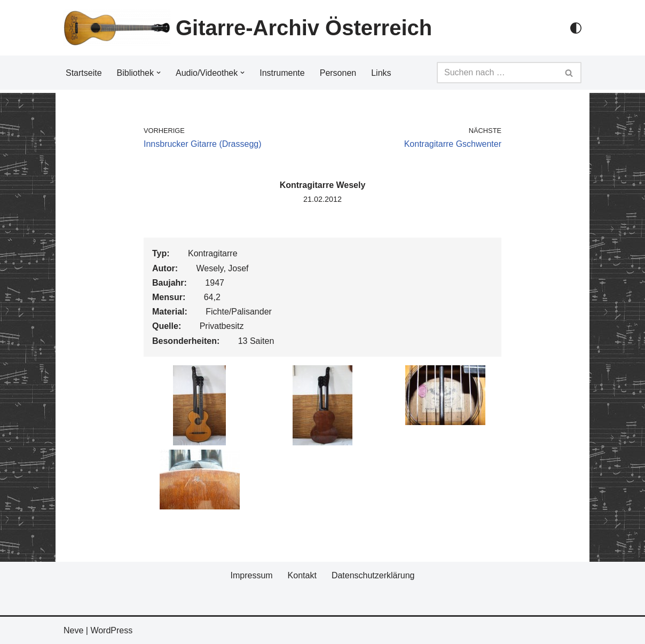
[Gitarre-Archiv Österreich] (248, 28)
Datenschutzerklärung (373, 575)
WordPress (111, 630)
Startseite (84, 73)
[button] (159, 73)
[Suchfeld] (497, 73)
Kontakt (302, 575)
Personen (338, 73)
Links (381, 73)
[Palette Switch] (576, 28)
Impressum (251, 575)
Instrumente (282, 73)
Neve (73, 630)
